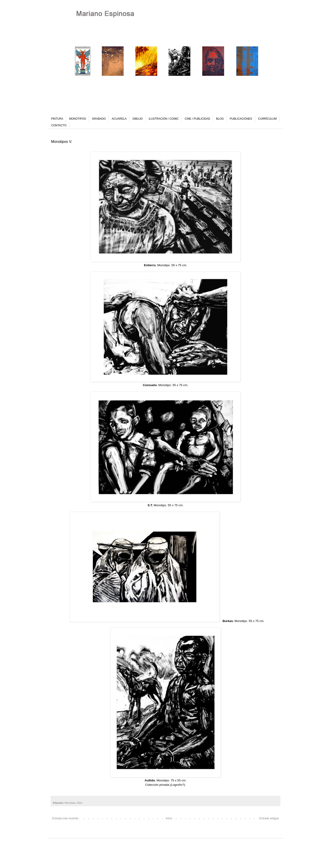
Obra (80, 803)
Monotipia (70, 803)
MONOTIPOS (78, 119)
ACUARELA (119, 119)
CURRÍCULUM (267, 119)
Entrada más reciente (65, 818)
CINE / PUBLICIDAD (197, 119)
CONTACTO (59, 125)
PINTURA (57, 119)
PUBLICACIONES (241, 119)
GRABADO (99, 119)
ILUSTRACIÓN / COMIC (164, 119)
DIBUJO (138, 119)
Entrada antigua (269, 818)
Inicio (169, 818)
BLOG (220, 119)
